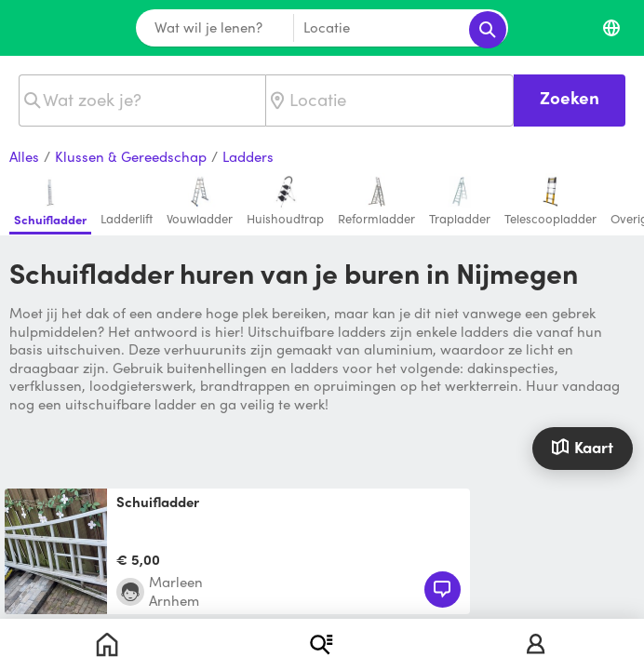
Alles (24, 157)
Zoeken (570, 97)
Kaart (582, 447)
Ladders (248, 157)
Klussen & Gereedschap (131, 157)
